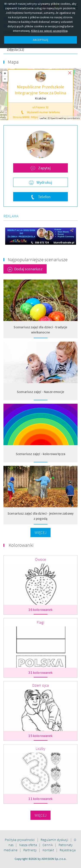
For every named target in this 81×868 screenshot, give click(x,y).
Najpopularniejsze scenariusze (38, 260)
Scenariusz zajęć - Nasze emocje (40, 392)
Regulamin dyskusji (55, 840)
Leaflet (43, 118)
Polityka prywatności (20, 840)
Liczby (41, 748)
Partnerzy (30, 850)
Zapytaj (44, 168)
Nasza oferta (28, 845)
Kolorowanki (21, 545)
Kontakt (49, 850)
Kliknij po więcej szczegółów (49, 31)
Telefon (44, 197)
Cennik (48, 845)
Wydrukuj (44, 182)
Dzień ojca (41, 685)
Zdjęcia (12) (16, 49)
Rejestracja (68, 850)
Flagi (41, 622)
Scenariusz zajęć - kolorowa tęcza (40, 454)
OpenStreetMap (58, 118)
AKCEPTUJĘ (40, 40)
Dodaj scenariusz (28, 269)
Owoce (41, 559)
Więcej (40, 533)
